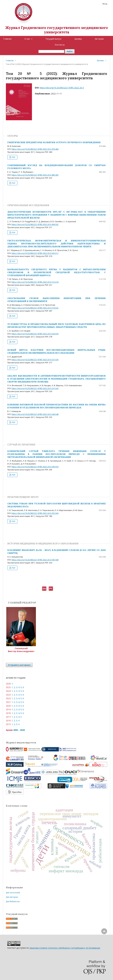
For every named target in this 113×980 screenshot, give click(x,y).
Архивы (78, 39)
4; (19, 687)
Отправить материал (19, 665)
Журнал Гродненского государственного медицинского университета (57, 30)
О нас (28, 39)
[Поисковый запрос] (51, 51)
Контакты (60, 45)
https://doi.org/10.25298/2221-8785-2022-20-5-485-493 (35, 175)
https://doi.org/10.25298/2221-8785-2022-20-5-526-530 (35, 334)
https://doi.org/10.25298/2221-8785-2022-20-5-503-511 (35, 253)
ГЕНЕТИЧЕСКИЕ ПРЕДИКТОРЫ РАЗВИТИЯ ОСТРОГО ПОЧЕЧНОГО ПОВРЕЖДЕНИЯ (54, 142)
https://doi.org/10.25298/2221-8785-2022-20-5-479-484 (35, 149)
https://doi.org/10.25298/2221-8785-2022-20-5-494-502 (35, 224)
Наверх (104, 943)
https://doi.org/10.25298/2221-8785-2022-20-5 (62, 88)
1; (12, 684)
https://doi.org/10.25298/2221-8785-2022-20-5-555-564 (35, 513)
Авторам (99, 39)
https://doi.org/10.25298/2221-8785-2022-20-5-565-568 (35, 560)
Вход (105, 4)
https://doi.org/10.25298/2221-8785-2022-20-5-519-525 (35, 308)
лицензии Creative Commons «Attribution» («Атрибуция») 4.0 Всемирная (65, 948)
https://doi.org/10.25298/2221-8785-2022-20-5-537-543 (35, 388)
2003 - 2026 (19, 730)
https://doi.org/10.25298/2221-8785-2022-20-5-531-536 (35, 360)
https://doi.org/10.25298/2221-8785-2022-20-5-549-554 (35, 467)
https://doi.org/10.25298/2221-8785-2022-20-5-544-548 (35, 414)
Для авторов (12, 897)
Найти (70, 51)
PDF (13, 157)
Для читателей (13, 893)
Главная (7, 39)
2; (15, 687)
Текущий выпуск (53, 39)
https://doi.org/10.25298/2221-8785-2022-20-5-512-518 (35, 282)
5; (21, 687)
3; (17, 687)
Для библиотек (13, 901)
